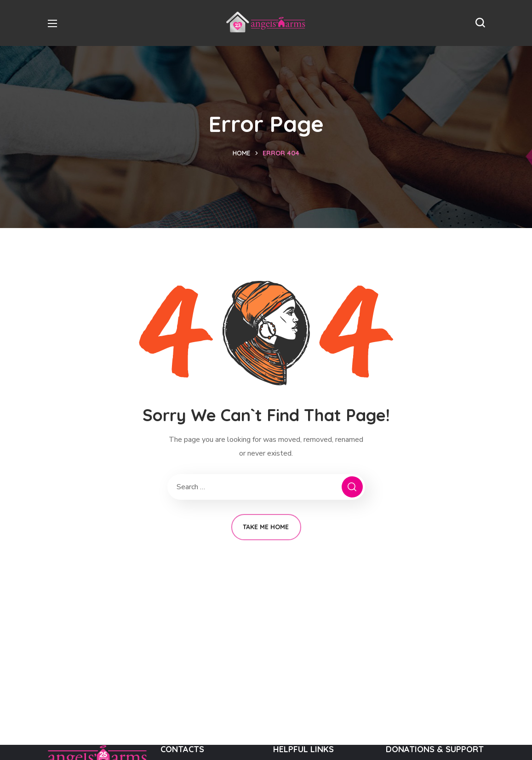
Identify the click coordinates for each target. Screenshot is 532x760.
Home (242, 153)
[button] (480, 23)
